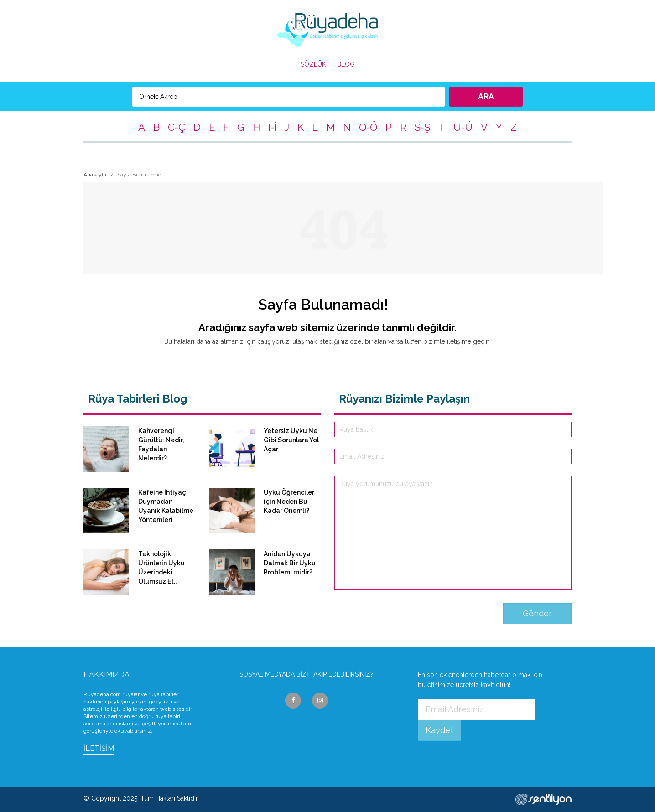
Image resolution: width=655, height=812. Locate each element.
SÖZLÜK (313, 64)
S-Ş (422, 127)
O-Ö (368, 127)
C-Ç (177, 127)
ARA (486, 96)
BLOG (346, 64)
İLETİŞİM (99, 748)
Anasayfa (95, 175)
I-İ (272, 127)
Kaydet (439, 730)
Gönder (537, 613)
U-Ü (463, 127)
